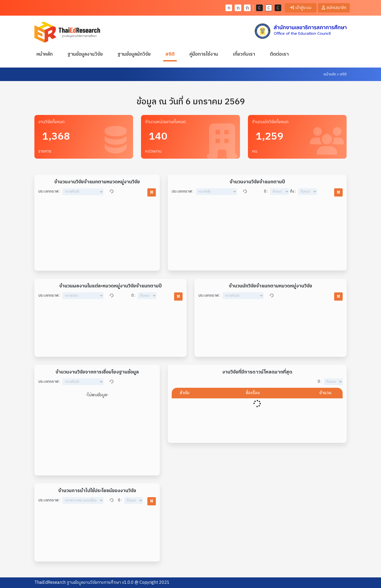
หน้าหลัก (46, 54)
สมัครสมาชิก (334, 8)
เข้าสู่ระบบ (301, 8)
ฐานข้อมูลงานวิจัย (85, 54)
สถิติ (170, 54)
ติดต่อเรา (279, 54)
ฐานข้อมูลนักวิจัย (134, 54)
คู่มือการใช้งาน (204, 54)
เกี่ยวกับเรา (244, 54)
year (280, 192)
